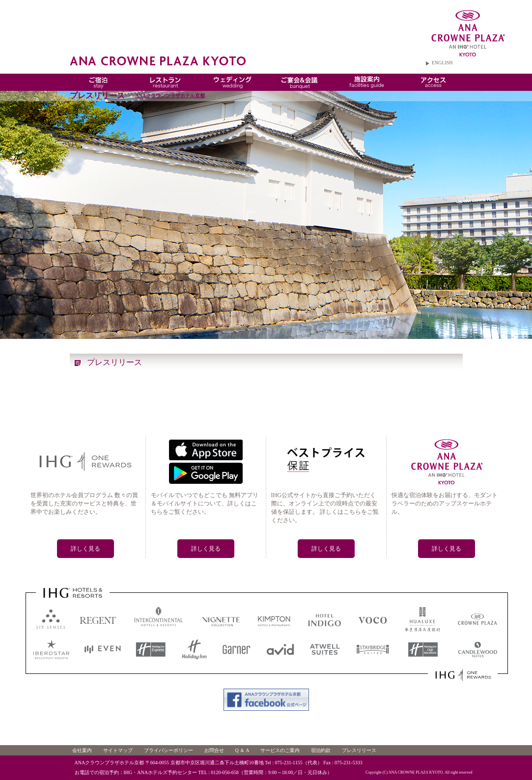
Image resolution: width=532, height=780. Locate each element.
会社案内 (82, 750)
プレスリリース (359, 750)
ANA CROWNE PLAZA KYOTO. (416, 772)
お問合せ (214, 750)
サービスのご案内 (280, 750)
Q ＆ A (242, 750)
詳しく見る (85, 549)
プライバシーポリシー (168, 750)
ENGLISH (442, 63)
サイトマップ (118, 750)
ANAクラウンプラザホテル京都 (170, 96)
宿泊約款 (321, 750)
